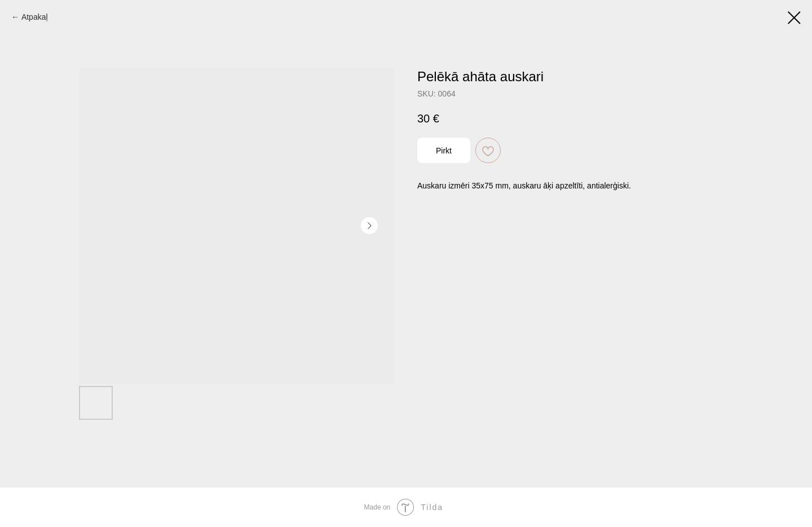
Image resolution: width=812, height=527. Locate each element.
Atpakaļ (35, 17)
